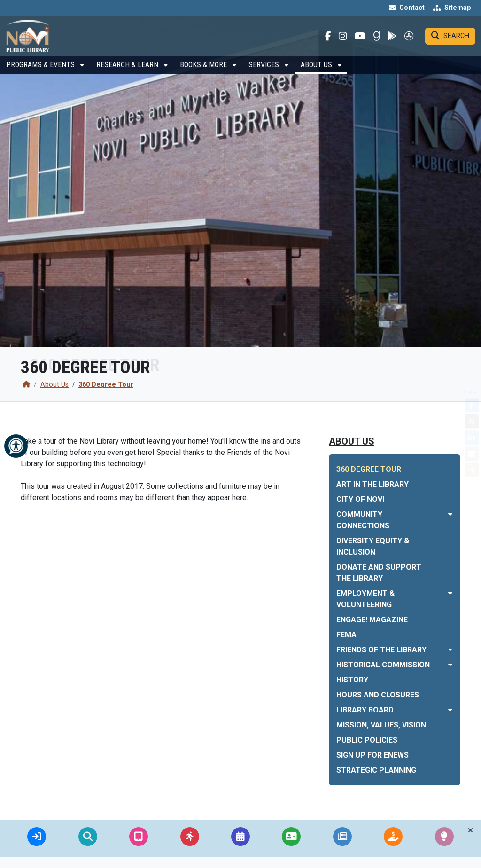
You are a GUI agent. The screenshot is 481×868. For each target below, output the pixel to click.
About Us (317, 74)
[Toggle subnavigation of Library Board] (450, 710)
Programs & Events (41, 74)
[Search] (450, 40)
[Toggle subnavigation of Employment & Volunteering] (450, 593)
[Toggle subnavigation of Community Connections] (450, 514)
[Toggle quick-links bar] (470, 830)
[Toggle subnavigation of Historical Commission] (450, 665)
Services (265, 74)
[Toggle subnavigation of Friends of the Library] (450, 650)
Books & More (204, 74)
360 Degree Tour (106, 385)
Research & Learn (128, 74)
